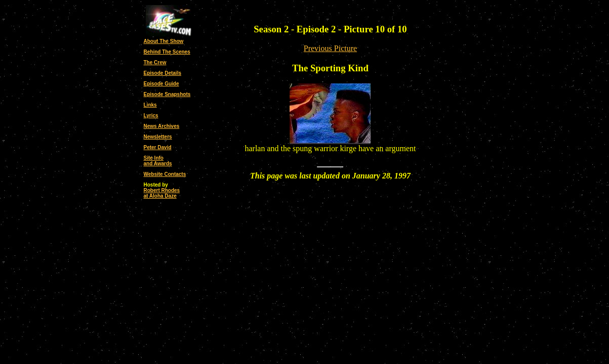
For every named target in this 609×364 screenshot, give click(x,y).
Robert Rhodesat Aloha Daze (162, 193)
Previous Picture (330, 48)
